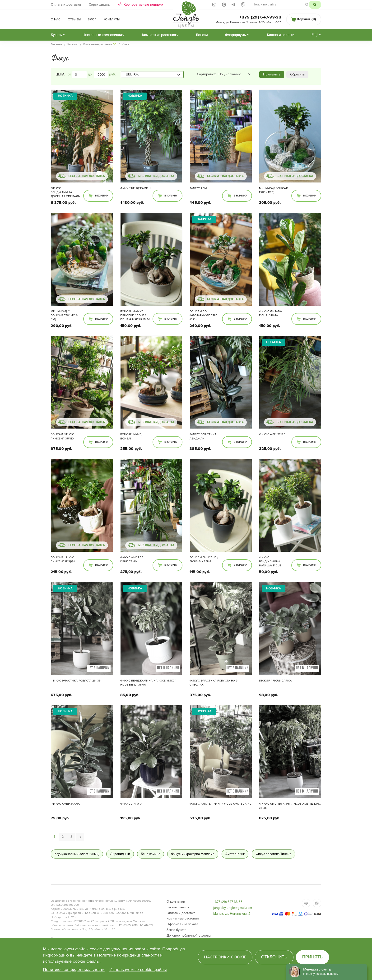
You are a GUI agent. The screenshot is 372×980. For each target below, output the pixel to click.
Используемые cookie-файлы (138, 970)
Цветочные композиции (102, 35)
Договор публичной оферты (189, 936)
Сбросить (297, 74)
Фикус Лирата (131, 804)
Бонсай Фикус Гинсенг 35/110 (63, 436)
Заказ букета (176, 930)
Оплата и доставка (66, 5)
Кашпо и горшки (281, 35)
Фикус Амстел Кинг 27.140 (132, 560)
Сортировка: (206, 74)
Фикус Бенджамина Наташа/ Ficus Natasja (270, 562)
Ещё (315, 35)
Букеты (57, 35)
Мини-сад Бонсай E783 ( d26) (274, 190)
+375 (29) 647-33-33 (260, 17)
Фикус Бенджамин (136, 188)
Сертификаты (100, 5)
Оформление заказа (182, 924)
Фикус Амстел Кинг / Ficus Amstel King (221, 804)
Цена (60, 74)
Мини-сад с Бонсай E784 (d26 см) (64, 315)
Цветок (132, 74)
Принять (313, 957)
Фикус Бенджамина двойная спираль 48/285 (65, 193)
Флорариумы (236, 35)
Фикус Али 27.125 (272, 434)
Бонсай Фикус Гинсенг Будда (63, 560)
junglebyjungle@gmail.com (233, 908)
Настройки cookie (225, 957)
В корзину (102, 196)
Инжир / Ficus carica (276, 681)
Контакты (112, 19)
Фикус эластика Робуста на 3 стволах (214, 683)
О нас (56, 19)
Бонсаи (202, 35)
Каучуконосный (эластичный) (77, 854)
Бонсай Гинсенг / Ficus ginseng (204, 560)
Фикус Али (198, 188)
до (90, 74)
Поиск (315, 5)
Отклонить (274, 957)
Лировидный (120, 854)
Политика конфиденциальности (74, 970)
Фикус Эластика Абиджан (203, 436)
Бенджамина (151, 854)
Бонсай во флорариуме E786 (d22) (204, 315)
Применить (272, 74)
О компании (176, 902)
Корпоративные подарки (143, 5)
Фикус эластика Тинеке (273, 854)
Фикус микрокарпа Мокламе (193, 854)
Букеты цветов (178, 907)
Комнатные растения (159, 35)
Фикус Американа (65, 804)
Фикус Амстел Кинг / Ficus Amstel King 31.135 (290, 806)
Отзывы (74, 19)
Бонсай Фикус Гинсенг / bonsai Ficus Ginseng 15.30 (135, 315)
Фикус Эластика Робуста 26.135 (76, 681)
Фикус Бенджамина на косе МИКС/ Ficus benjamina (148, 683)
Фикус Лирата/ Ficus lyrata (271, 313)
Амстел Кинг (235, 854)
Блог (92, 19)
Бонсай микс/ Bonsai (131, 436)
